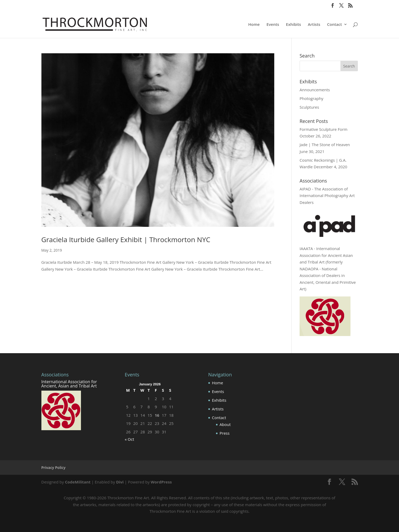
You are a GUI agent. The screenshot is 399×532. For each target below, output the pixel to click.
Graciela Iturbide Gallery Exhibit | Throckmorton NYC (126, 239)
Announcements (315, 90)
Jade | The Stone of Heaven (325, 145)
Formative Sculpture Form (323, 129)
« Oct (129, 439)
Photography (311, 98)
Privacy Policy (54, 468)
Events (273, 25)
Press (225, 433)
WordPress (161, 482)
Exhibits (293, 25)
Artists (314, 25)
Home (254, 25)
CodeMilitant (78, 482)
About (225, 424)
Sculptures (309, 107)
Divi (120, 482)
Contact (334, 25)
